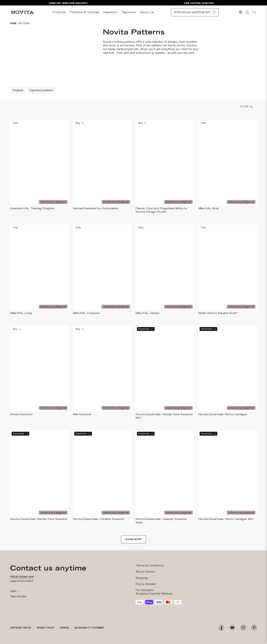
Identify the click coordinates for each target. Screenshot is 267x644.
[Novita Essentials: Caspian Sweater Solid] (165, 477)
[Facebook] (221, 628)
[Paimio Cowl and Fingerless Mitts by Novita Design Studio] (165, 167)
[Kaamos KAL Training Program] (40, 167)
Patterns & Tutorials (84, 12)
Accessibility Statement (90, 628)
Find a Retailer (146, 584)
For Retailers (145, 590)
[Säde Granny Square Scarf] (227, 270)
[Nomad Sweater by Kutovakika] (102, 167)
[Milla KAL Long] (40, 270)
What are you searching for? (195, 12)
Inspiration (111, 12)
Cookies (65, 628)
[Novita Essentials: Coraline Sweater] (102, 477)
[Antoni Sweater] (40, 373)
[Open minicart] (254, 12)
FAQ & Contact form (22, 577)
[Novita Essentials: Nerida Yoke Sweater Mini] (165, 373)
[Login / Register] (247, 12)
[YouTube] (232, 628)
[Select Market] (240, 12)
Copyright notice (21, 628)
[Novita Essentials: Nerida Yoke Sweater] (40, 477)
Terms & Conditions (150, 565)
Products (59, 12)
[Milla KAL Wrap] (227, 167)
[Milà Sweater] (102, 373)
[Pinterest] (254, 628)
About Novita (145, 572)
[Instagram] (243, 628)
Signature (129, 12)
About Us (147, 12)
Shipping (142, 578)
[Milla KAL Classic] (165, 270)
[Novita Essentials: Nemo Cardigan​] (227, 373)
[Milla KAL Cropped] (102, 270)
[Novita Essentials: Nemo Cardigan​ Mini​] (227, 477)
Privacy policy (46, 628)
